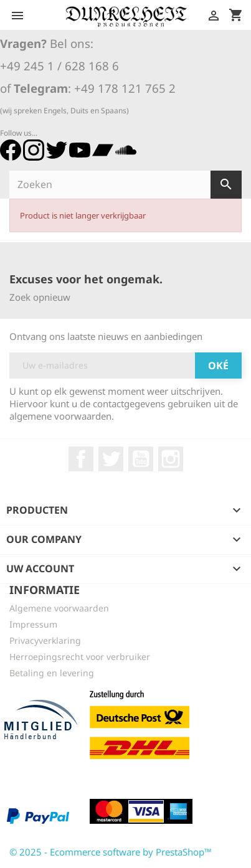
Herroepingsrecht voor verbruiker (80, 657)
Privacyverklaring (45, 640)
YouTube (141, 459)
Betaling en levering (52, 673)
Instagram (171, 459)
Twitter (111, 459)
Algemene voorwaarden (59, 608)
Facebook (81, 459)
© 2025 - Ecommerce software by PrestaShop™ (111, 852)
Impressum (33, 624)
